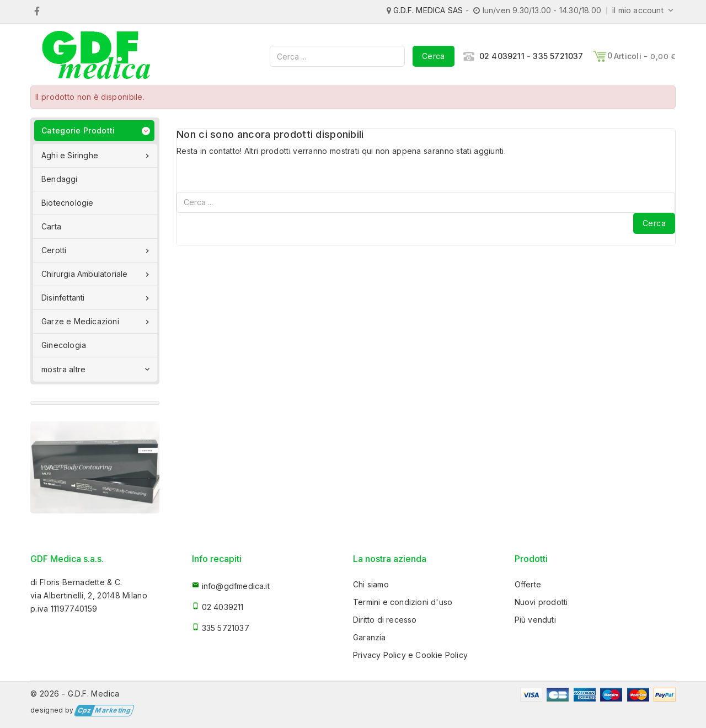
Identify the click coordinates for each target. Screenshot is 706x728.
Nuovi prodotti (541, 602)
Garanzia (370, 637)
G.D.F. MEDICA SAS (428, 10)
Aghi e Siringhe (97, 156)
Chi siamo (371, 584)
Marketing (103, 710)
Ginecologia (64, 345)
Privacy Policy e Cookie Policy (410, 655)
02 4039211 (502, 56)
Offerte (528, 584)
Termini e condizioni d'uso (403, 602)
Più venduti (535, 620)
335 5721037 (558, 56)
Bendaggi (60, 179)
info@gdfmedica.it (236, 586)
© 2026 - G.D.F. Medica (75, 694)
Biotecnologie (68, 203)
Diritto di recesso (385, 620)
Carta (51, 226)
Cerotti (97, 250)
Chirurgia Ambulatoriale (97, 274)
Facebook (37, 11)
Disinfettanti (97, 298)
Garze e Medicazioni (97, 322)
